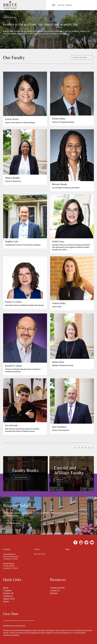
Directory (69, 5)
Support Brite (9, 599)
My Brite (54, 593)
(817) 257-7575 (40, 554)
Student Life (8, 593)
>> (93, 448)
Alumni (6, 602)
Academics (8, 596)
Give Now (61, 5)
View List (60, 480)
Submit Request (13, 523)
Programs (7, 591)
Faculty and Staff (57, 588)
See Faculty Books (21, 477)
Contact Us (55, 591)
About (6, 588)
